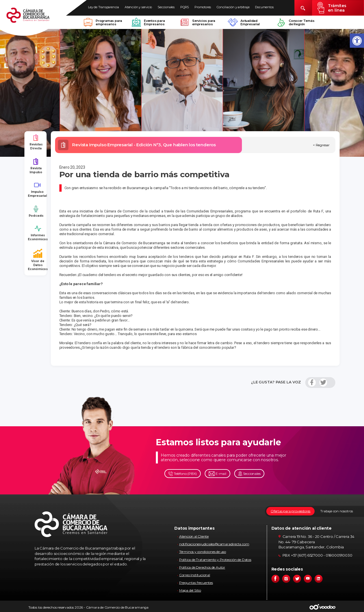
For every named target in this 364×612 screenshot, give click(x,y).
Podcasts (36, 211)
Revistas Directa (36, 142)
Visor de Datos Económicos (38, 260)
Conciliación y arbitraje (233, 7)
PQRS (185, 7)
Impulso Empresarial (37, 190)
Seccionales (166, 7)
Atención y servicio (138, 7)
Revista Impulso (36, 166)
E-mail (217, 474)
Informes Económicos (38, 233)
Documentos (264, 7)
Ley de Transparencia (103, 7)
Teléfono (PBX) (183, 474)
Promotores (203, 7)
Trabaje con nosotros (337, 511)
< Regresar (321, 145)
